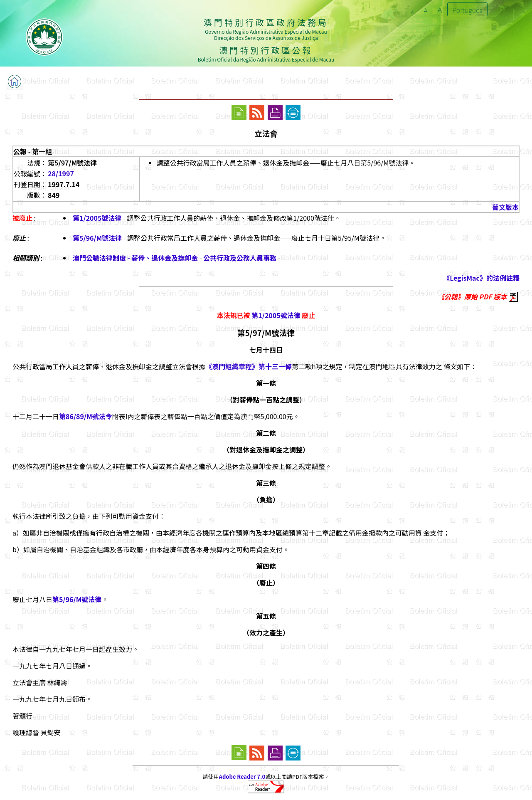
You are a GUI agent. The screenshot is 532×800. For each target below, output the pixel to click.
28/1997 (61, 173)
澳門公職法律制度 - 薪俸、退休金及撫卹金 (135, 258)
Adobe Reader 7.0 (242, 777)
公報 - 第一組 (33, 151)
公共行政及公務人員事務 (240, 258)
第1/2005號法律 (97, 218)
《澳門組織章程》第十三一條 (249, 366)
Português (468, 10)
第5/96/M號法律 (97, 238)
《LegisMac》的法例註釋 (481, 278)
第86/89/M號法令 (86, 416)
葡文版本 (505, 207)
